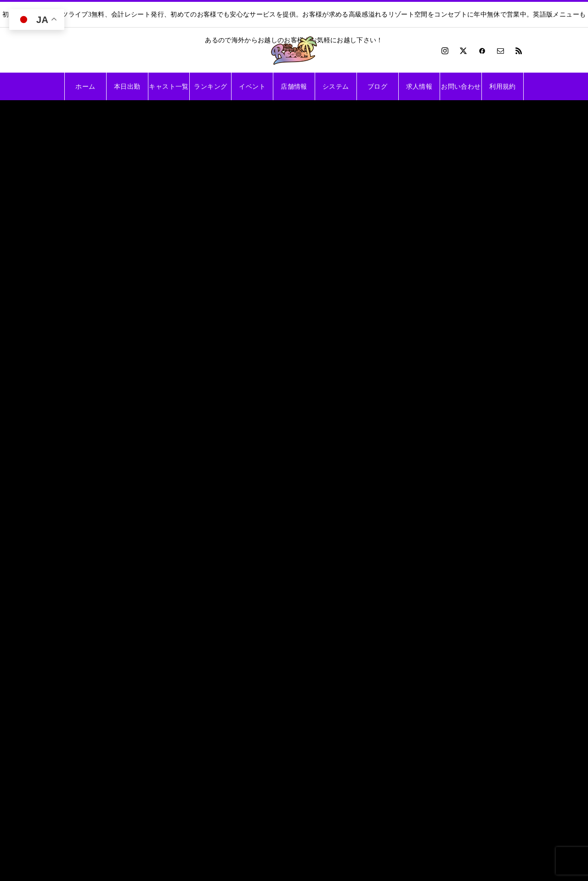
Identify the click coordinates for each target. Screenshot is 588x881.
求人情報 (419, 86)
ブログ (377, 86)
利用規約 (502, 86)
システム (336, 86)
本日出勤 (127, 86)
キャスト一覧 (169, 86)
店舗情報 (294, 86)
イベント (252, 86)
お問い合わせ (461, 86)
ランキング (210, 86)
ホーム (85, 86)
